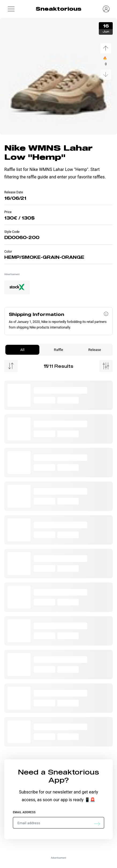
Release (95, 350)
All (22, 350)
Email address (24, 812)
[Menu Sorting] (11, 366)
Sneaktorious (59, 9)
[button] (11, 9)
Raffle (58, 350)
